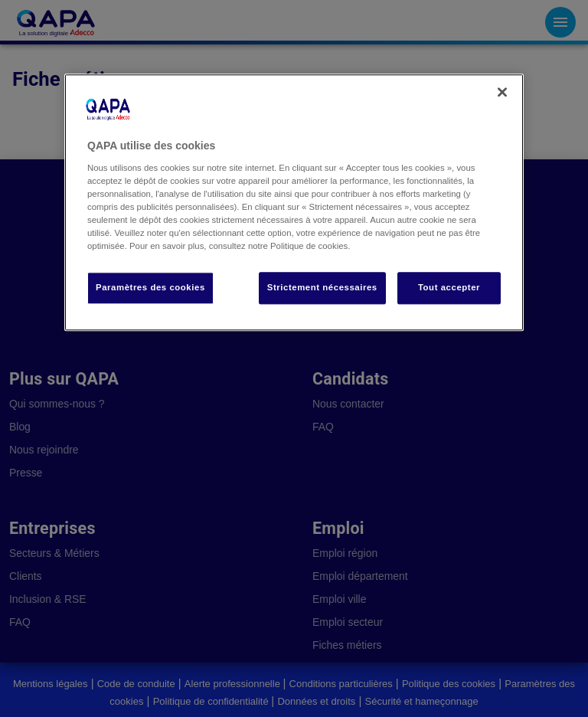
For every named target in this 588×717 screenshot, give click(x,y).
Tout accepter (449, 288)
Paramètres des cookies (150, 288)
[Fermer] (502, 93)
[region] (294, 203)
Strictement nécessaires (322, 288)
